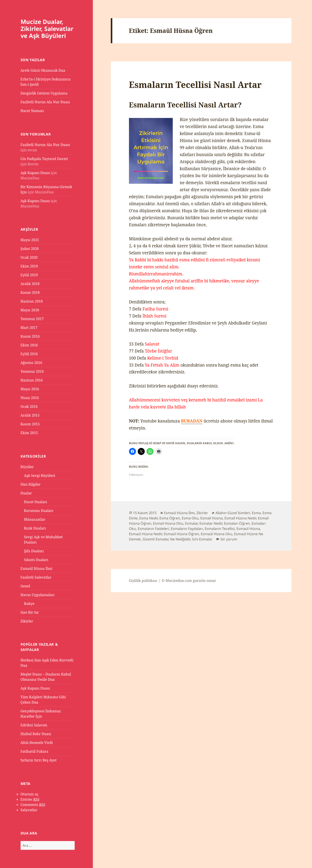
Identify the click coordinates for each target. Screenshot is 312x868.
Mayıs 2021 (30, 240)
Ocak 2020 (29, 257)
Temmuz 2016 (32, 371)
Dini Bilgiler (31, 484)
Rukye (29, 604)
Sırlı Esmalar (202, 539)
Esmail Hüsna (212, 518)
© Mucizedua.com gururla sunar (189, 581)
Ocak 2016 (29, 406)
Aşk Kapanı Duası (35, 173)
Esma (256, 513)
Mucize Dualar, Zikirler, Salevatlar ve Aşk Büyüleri (47, 29)
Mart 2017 (29, 328)
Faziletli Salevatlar (36, 577)
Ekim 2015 (29, 433)
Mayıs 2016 (30, 389)
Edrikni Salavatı (34, 725)
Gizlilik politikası (143, 581)
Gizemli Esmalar (155, 539)
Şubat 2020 (30, 249)
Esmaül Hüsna (248, 529)
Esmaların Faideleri (153, 529)
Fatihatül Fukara (34, 751)
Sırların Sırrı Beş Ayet (39, 760)
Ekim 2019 (29, 266)
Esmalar (191, 523)
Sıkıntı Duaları (36, 560)
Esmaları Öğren (237, 523)
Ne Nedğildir (180, 539)
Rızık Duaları (35, 528)
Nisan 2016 (30, 398)
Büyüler (27, 467)
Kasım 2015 (30, 424)
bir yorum (228, 539)
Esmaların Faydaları (187, 529)
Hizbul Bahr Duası (36, 734)
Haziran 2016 (32, 380)
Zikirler (27, 621)
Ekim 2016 (29, 345)
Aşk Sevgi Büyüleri (40, 476)
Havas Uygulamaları (38, 595)
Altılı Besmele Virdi (37, 743)
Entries (30, 799)
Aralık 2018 (30, 284)
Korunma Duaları (39, 511)
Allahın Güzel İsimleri (233, 513)
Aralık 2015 (30, 415)
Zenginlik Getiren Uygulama (44, 93)
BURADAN (192, 421)
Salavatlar (29, 810)
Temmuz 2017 (32, 319)
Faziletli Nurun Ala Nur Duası (45, 102)
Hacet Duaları (36, 502)
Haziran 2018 (32, 301)
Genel (25, 586)
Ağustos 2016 (31, 363)
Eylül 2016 (29, 354)
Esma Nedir (148, 518)
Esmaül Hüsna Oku (217, 534)
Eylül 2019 (29, 275)
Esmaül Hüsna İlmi (36, 569)
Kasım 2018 (30, 292)
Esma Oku (190, 518)
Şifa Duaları (34, 551)
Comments (33, 805)
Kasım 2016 (30, 336)
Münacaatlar (35, 519)
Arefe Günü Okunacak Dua (43, 70)
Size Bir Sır (30, 612)
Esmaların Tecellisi (220, 529)
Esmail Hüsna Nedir (240, 518)
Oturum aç (30, 794)
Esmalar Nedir (211, 523)
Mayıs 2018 (30, 310)
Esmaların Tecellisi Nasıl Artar (195, 85)
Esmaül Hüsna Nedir (145, 534)
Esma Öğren (170, 518)
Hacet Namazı (32, 111)
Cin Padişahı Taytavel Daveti (44, 159)
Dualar (26, 493)
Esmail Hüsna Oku (168, 523)
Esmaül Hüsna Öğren (181, 534)
